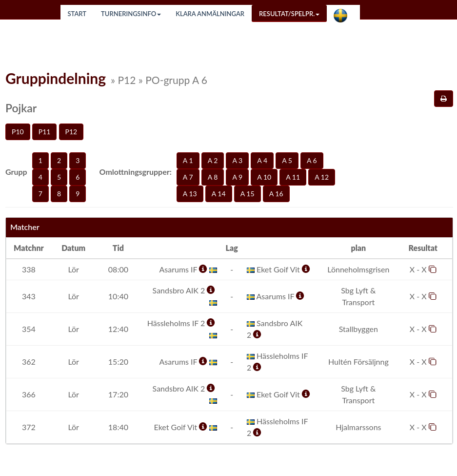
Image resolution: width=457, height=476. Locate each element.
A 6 (312, 160)
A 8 (213, 177)
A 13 (190, 194)
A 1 (188, 160)
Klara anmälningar (210, 14)
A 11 (293, 177)
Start (77, 14)
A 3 (237, 160)
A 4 (262, 160)
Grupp (16, 172)
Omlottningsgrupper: (136, 172)
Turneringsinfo (131, 14)
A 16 (276, 194)
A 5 (287, 160)
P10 (18, 132)
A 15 (248, 194)
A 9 (237, 177)
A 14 (219, 194)
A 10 (264, 177)
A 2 (213, 160)
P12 (71, 132)
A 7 (188, 177)
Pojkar (21, 108)
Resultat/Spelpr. (289, 14)
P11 (45, 132)
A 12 (322, 177)
